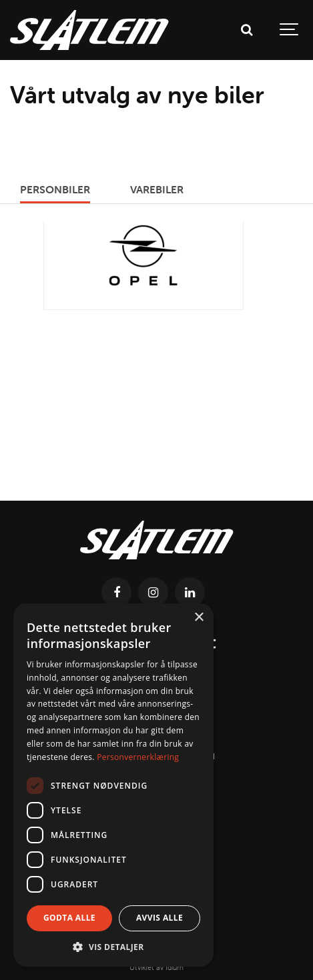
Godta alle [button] (69, 918)
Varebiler (157, 189)
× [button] (199, 618)
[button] (113, 947)
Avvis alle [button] (160, 918)
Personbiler (55, 189)
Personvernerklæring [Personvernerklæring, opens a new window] (138, 757)
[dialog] (113, 785)
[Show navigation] (290, 30)
